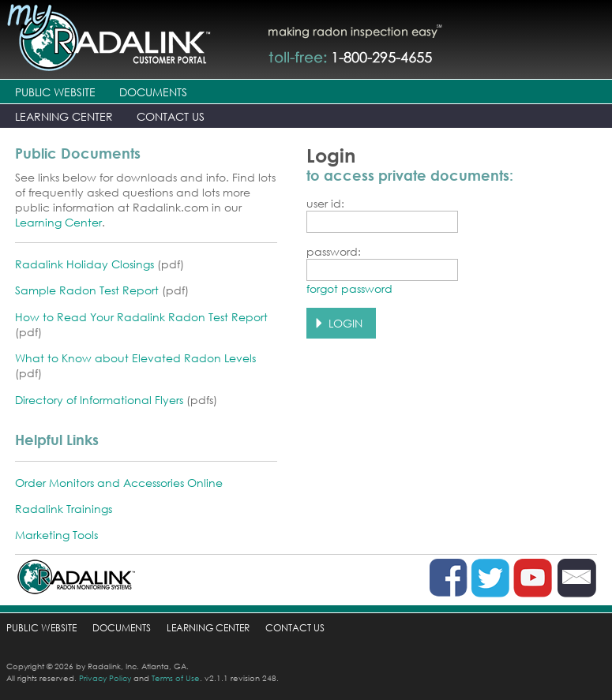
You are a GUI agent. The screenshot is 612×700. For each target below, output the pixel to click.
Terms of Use (176, 678)
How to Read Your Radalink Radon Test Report (141, 317)
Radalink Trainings (64, 509)
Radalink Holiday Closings (84, 264)
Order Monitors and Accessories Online (119, 483)
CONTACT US (171, 116)
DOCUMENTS (153, 92)
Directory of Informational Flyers (99, 400)
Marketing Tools (56, 535)
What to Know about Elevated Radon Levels (135, 358)
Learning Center (58, 222)
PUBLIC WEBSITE (55, 92)
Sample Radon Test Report (87, 290)
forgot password (349, 288)
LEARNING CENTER (64, 116)
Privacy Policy (105, 678)
